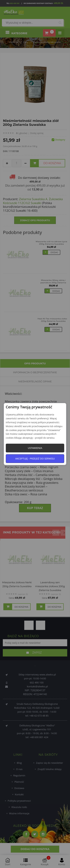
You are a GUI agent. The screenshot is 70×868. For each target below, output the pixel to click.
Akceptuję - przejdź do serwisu (35, 459)
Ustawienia (35, 448)
